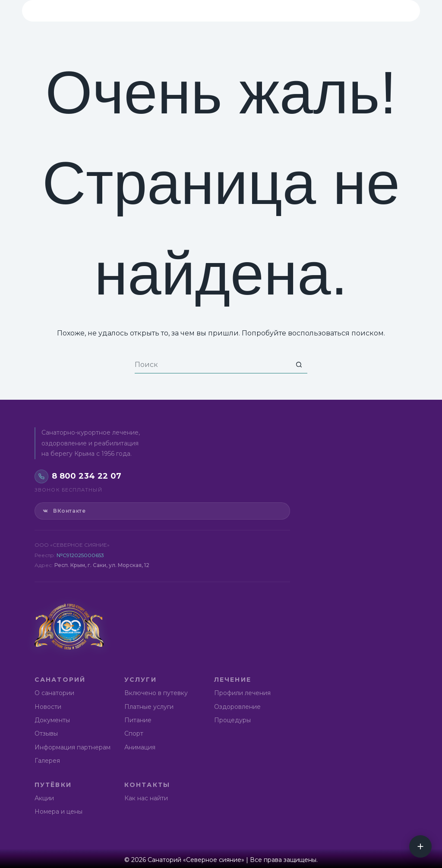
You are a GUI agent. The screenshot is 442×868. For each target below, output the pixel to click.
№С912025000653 (80, 555)
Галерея (47, 761)
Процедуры (232, 720)
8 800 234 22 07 (385, 11)
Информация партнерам (73, 747)
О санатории (54, 693)
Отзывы (46, 733)
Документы (52, 720)
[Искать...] (212, 365)
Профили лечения (242, 693)
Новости (48, 707)
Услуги (170, 11)
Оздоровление (237, 707)
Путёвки (278, 11)
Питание (138, 720)
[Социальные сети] (420, 846)
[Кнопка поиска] (299, 365)
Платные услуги (149, 707)
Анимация (140, 747)
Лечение (223, 11)
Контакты (336, 11)
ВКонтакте (64, 511)
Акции (44, 798)
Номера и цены (58, 812)
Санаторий (112, 11)
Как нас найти (146, 798)
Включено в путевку (156, 693)
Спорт (134, 733)
